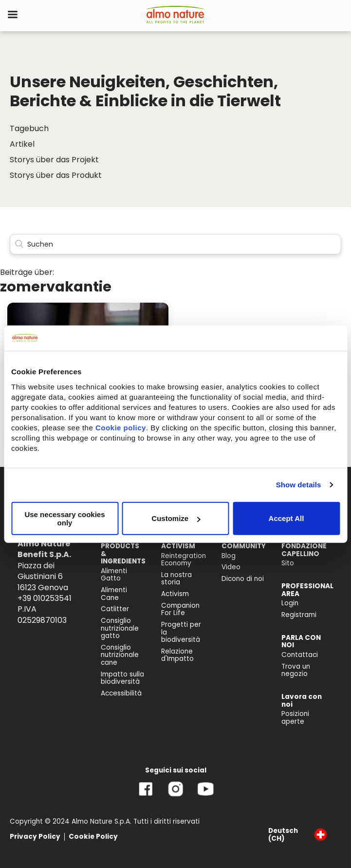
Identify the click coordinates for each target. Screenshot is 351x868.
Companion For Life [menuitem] (180, 609)
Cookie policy (121, 427)
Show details (299, 485)
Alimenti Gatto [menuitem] (114, 575)
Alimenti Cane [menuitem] (114, 594)
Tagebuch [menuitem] (29, 128)
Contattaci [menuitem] (300, 655)
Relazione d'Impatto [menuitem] (177, 655)
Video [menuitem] (231, 567)
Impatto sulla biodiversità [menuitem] (122, 678)
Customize (176, 518)
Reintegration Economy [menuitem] (184, 560)
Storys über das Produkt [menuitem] (56, 175)
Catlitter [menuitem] (115, 609)
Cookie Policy (93, 837)
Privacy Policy (35, 837)
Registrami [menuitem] (299, 615)
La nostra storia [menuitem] (176, 579)
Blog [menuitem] (229, 556)
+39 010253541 (45, 598)
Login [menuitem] (290, 603)
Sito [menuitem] (288, 563)
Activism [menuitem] (175, 594)
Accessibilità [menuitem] (121, 693)
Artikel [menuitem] (22, 144)
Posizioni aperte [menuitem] (295, 718)
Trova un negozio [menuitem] (296, 670)
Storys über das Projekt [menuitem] (54, 160)
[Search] (175, 244)
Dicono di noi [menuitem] (243, 579)
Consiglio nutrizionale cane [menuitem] (120, 655)
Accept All (286, 518)
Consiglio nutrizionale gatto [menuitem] (120, 628)
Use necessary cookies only (65, 518)
